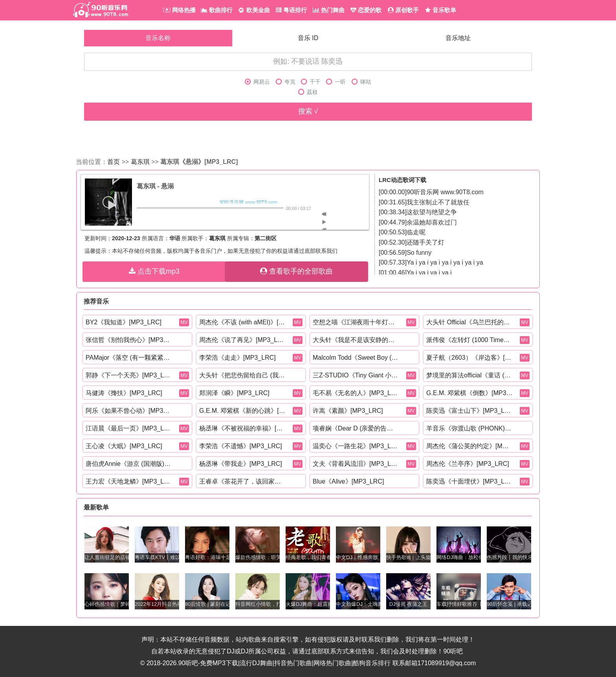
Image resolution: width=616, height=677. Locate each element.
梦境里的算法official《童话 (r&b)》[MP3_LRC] (469, 375)
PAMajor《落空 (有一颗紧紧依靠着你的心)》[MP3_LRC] (129, 358)
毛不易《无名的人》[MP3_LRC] (356, 393)
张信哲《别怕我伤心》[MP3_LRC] (129, 340)
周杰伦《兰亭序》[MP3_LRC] (468, 464)
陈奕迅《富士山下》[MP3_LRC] (469, 411)
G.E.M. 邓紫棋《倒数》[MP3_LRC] (469, 393)
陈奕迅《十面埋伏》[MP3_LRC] (469, 481)
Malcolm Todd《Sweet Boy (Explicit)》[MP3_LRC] (356, 358)
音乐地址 (458, 38)
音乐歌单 (440, 10)
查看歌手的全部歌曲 (296, 271)
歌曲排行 (217, 10)
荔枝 (308, 92)
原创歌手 (403, 10)
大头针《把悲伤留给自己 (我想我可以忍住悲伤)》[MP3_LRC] (242, 375)
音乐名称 (158, 38)
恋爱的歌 (366, 10)
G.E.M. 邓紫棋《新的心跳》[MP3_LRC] (242, 411)
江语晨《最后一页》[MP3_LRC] (129, 428)
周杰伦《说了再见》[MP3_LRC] (242, 340)
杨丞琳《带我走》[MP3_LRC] (241, 464)
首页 (114, 162)
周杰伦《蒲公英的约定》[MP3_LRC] (469, 446)
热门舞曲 (329, 10)
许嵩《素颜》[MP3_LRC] (348, 411)
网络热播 (179, 10)
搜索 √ (308, 111)
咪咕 (361, 82)
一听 (336, 82)
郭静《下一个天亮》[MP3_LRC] (129, 375)
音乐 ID (308, 38)
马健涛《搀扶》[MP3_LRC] (124, 393)
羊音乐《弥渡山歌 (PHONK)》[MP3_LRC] (469, 428)
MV (184, 322)
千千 (311, 82)
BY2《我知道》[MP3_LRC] (124, 322)
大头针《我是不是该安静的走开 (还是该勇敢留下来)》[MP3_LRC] (356, 340)
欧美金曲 (254, 10)
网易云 (257, 82)
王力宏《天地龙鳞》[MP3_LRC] (129, 481)
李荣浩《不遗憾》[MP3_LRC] (241, 446)
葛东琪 (140, 162)
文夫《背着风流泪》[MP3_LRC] (356, 464)
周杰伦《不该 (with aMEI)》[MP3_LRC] (242, 322)
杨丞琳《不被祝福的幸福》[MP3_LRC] (242, 428)
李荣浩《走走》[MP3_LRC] (237, 358)
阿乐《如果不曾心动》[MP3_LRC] (129, 411)
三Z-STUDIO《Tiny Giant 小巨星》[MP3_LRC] (356, 375)
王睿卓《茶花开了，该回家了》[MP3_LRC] (242, 481)
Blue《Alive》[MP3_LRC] (348, 481)
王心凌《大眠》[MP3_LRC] (124, 446)
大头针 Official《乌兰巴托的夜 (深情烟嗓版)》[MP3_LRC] (469, 322)
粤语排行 (291, 10)
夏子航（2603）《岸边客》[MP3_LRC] (469, 358)
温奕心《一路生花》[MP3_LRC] (356, 446)
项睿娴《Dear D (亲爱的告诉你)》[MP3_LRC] (356, 428)
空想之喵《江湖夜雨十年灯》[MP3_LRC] (356, 322)
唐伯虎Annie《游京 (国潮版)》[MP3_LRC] (129, 464)
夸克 (286, 82)
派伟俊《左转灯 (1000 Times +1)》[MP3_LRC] (469, 340)
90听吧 (453, 651)
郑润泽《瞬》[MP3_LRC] (234, 393)
